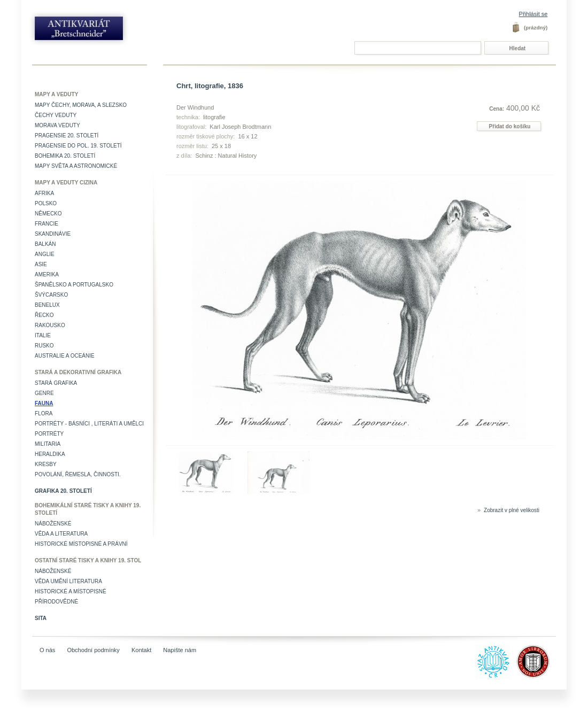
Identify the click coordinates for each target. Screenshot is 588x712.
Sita (41, 618)
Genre (44, 393)
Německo (48, 214)
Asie (41, 264)
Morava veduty (57, 125)
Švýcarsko (51, 295)
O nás (47, 650)
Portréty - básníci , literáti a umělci (89, 424)
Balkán (45, 244)
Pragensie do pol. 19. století (78, 146)
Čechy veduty (56, 115)
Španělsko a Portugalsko (74, 285)
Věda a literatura (61, 534)
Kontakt (141, 650)
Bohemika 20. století (65, 156)
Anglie (45, 254)
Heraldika (50, 454)
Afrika (44, 193)
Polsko (46, 203)
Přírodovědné (56, 602)
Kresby (46, 464)
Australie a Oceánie (65, 356)
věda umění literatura (68, 581)
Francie (47, 224)
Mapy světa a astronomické (76, 166)
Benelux (47, 305)
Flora (44, 413)
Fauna (44, 403)
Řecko (44, 315)
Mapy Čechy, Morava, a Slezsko (81, 105)
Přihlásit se (533, 14)
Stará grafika (56, 383)
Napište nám (180, 650)
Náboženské (53, 524)
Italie (43, 335)
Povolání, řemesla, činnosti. (78, 474)
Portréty (49, 434)
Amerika (47, 274)
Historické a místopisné (71, 591)
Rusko (44, 346)
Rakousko (50, 325)
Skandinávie (53, 234)
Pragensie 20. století (67, 136)
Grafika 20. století (63, 491)
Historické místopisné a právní (81, 544)
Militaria (48, 444)
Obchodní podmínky (93, 650)
